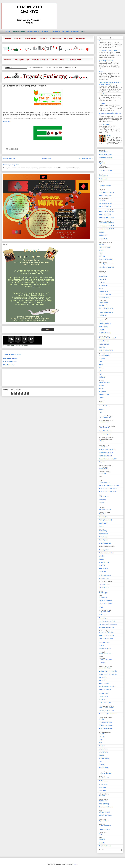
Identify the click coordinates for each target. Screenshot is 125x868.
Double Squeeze (104, 537)
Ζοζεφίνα (101, 330)
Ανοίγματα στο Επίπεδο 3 (106, 223)
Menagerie (102, 839)
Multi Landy (102, 377)
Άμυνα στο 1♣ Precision (106, 439)
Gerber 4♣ (102, 256)
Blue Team (102, 795)
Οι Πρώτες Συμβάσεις (74, 60)
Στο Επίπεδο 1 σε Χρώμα (106, 192)
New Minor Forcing (104, 298)
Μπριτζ (109, 136)
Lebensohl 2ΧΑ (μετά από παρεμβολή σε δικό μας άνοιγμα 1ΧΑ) (110, 83)
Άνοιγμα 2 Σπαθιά (104, 683)
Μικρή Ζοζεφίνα (103, 327)
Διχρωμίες (102, 401)
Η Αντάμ (101, 719)
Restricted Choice (104, 578)
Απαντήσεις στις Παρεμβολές (107, 450)
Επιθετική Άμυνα (104, 615)
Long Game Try (103, 302)
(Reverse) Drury (104, 285)
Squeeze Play (103, 531)
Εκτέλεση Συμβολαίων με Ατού (108, 714)
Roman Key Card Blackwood (107, 338)
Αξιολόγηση (18, 38)
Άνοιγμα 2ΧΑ (103, 680)
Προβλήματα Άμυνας (105, 648)
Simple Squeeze (104, 534)
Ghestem (102, 409)
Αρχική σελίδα (47, 158)
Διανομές (101, 811)
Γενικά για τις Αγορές (105, 703)
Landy (101, 362)
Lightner (101, 398)
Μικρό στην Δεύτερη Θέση (106, 635)
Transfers (102, 737)
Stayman (101, 244)
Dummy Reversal (104, 562)
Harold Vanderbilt (104, 778)
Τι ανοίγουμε (103, 41)
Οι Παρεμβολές (103, 447)
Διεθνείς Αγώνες (104, 799)
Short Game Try (103, 305)
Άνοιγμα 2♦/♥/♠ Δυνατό (105, 203)
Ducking (101, 645)
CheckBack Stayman (105, 294)
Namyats (101, 232)
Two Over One (103, 467)
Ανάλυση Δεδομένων (105, 509)
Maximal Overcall (104, 395)
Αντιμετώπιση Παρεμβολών (107, 426)
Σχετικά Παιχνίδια (104, 832)
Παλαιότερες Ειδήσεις (105, 846)
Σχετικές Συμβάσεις (104, 472)
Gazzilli (101, 476)
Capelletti (102, 764)
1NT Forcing (102, 273)
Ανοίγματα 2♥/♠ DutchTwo (106, 218)
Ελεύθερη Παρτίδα (58, 31)
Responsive (102, 392)
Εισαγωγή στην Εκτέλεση (106, 706)
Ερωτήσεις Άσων (104, 336)
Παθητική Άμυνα (104, 618)
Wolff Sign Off (103, 315)
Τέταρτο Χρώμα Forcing (106, 312)
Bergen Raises (103, 276)
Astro (100, 371)
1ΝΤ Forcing (102, 473)
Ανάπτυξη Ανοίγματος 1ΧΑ (107, 264)
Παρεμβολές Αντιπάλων (106, 453)
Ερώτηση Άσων (103, 696)
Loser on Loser (103, 523)
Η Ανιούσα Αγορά (104, 693)
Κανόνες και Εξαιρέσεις (106, 581)
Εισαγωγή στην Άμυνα (105, 718)
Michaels (101, 403)
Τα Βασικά (8, 60)
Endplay (101, 526)
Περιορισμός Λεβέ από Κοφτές (108, 624)
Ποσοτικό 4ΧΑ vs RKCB (106, 350)
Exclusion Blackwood (105, 323)
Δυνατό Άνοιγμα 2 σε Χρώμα (107, 686)
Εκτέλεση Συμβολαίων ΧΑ (106, 711)
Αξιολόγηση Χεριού (104, 167)
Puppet (101, 253)
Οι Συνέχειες (102, 663)
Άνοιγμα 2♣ (102, 200)
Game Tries (102, 301)
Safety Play (102, 514)
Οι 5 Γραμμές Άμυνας (105, 610)
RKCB (101, 743)
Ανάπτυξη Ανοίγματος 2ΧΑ (107, 267)
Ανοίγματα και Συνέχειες (40, 60)
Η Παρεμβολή (103, 699)
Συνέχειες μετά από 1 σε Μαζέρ (108, 671)
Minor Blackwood (104, 341)
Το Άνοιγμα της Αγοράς (106, 660)
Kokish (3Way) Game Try (106, 308)
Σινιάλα (101, 607)
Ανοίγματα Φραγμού (105, 221)
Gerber (101, 740)
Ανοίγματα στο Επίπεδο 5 (106, 229)
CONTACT (7, 31)
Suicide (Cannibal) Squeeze (107, 546)
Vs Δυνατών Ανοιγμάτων (106, 438)
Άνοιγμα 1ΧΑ (103, 677)
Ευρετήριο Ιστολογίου (105, 186)
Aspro (101, 374)
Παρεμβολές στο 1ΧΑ (105, 354)
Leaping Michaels (104, 422)
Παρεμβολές (43, 38)
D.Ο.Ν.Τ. (101, 368)
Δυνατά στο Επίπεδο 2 (105, 199)
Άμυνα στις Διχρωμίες (105, 434)
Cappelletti (102, 103)
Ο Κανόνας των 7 (104, 587)
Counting (101, 556)
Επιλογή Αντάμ (103, 597)
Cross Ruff (102, 565)
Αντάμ (101, 596)
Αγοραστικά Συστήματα (106, 466)
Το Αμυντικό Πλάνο (104, 612)
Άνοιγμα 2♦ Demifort (105, 206)
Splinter (101, 288)
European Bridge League (10, 358)
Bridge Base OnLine (9, 365)
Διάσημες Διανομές (73, 31)
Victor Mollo (102, 790)
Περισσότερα (81, 38)
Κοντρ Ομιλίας (103, 749)
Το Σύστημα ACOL (104, 497)
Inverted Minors (103, 94)
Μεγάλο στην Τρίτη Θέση (106, 632)
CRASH (101, 441)
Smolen (101, 71)
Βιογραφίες (46, 31)
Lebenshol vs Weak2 (105, 417)
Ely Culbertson (103, 781)
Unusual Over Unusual (105, 431)
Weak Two (102, 746)
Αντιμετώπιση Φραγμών (106, 416)
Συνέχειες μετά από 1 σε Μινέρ (108, 674)
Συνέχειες (102, 503)
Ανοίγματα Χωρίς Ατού (105, 195)
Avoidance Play (103, 568)
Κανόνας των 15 (104, 179)
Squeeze (101, 529)
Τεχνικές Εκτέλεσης (104, 512)
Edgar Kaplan (103, 787)
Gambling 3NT (103, 235)
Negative (101, 385)
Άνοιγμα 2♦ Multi (104, 239)
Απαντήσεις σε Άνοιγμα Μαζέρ (108, 488)
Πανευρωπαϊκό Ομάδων (106, 807)
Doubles (101, 381)
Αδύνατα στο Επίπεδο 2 (106, 210)
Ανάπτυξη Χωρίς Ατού (105, 243)
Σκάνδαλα (102, 843)
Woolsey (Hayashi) (104, 355)
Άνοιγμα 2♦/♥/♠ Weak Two (106, 211)
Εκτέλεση (54, 60)
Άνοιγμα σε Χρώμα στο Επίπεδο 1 (109, 485)
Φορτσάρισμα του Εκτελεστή (107, 621)
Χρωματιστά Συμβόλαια (106, 603)
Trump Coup (102, 571)
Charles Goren (103, 784)
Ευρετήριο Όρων (104, 821)
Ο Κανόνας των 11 (104, 584)
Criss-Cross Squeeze (105, 543)
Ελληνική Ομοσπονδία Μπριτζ (12, 355)
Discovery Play (103, 517)
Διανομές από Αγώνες (105, 815)
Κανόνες (101, 174)
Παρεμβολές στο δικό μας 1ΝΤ (108, 459)
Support (101, 388)
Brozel (101, 365)
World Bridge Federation (10, 362)
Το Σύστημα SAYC (104, 482)
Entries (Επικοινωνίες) (105, 520)
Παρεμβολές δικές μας (105, 456)
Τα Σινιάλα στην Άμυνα (105, 722)
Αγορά (101, 657)
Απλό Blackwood (104, 344)
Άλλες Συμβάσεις (104, 767)
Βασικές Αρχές (103, 593)
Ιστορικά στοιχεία (34, 31)
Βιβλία (101, 838)
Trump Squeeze (103, 540)
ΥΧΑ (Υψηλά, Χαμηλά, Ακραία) (108, 51)
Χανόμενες (102, 182)
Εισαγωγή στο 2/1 (104, 469)
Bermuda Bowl (103, 801)
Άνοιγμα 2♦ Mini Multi (105, 214)
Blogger (75, 864)
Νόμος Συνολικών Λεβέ (106, 171)
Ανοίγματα (8, 38)
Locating (101, 559)
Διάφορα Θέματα (104, 794)
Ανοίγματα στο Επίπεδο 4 (106, 226)
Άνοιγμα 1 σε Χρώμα (105, 668)
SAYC (101, 481)
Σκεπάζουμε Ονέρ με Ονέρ (107, 638)
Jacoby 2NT (102, 279)
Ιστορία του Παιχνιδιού (105, 773)
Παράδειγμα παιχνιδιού (11, 165)
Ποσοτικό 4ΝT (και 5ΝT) (106, 259)
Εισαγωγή (102, 658)
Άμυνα (62, 60)
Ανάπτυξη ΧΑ (103, 263)
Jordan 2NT (102, 282)
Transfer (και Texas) (105, 247)
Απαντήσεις (102, 500)
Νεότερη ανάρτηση (9, 158)
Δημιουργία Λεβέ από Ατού (107, 627)
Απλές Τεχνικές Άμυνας (106, 728)
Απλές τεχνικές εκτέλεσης (106, 60)
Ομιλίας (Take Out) (104, 382)
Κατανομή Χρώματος (105, 826)
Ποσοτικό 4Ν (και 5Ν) (105, 333)
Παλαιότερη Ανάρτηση (86, 158)
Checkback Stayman (105, 124)
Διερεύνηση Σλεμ (30, 38)
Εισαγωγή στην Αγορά (21, 60)
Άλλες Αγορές (69, 38)
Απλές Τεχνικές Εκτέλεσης (106, 708)
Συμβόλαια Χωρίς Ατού (105, 600)
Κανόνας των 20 (104, 176)
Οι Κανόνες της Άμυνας (106, 725)
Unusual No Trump (104, 406)
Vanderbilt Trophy (104, 804)
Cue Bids (102, 320)
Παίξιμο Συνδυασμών (105, 575)
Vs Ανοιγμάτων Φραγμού (106, 420)
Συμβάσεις (102, 163)
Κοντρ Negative (103, 752)
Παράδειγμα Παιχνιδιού (106, 158)
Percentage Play (104, 550)
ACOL (101, 495)
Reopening (102, 462)
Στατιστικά (102, 824)
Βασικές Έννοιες (104, 152)
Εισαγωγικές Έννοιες (105, 654)
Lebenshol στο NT (104, 428)
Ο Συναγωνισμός (56, 38)
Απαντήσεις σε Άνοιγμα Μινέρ (107, 491)
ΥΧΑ (100, 412)
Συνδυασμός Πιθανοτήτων (106, 553)
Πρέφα (101, 834)
